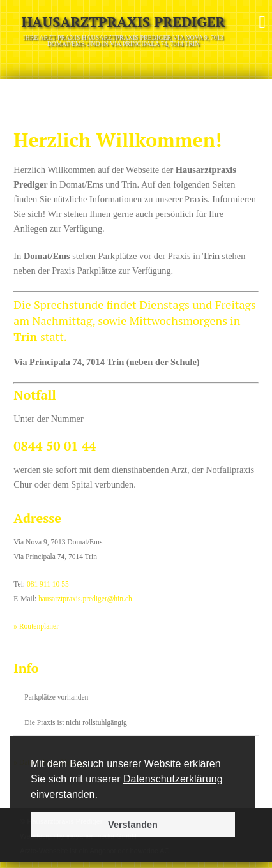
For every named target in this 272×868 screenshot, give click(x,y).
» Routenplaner (36, 626)
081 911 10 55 (48, 584)
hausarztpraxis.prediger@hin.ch (85, 599)
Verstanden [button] (133, 825)
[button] (102, 795)
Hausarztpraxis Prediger (123, 21)
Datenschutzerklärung (173, 779)
